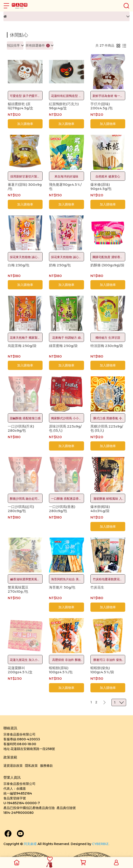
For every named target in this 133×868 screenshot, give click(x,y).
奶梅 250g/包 (60, 265)
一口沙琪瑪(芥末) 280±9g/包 (21, 428)
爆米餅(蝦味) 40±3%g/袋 (100, 509)
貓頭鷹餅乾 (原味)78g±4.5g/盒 (20, 106)
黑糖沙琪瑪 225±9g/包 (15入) (107, 428)
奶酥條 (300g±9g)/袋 (107, 265)
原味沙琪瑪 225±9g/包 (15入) (65, 428)
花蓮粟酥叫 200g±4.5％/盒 (20, 670)
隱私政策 (31, 766)
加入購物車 (25, 124)
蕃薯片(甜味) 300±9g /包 (25, 187)
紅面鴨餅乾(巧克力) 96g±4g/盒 (64, 106)
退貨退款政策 (13, 766)
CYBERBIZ (100, 844)
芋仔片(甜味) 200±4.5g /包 (102, 106)
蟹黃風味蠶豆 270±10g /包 (18, 589)
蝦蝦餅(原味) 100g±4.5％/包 (61, 670)
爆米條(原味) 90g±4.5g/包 (101, 187)
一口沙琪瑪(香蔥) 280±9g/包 (62, 509)
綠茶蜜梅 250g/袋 (63, 346)
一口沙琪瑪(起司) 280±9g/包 (21, 509)
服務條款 (46, 766)
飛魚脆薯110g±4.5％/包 (65, 187)
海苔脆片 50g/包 (62, 587)
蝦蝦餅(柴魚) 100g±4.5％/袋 (102, 670)
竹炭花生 (97, 587)
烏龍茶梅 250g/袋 (22, 346)
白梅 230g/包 (19, 265)
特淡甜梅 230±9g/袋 (107, 346)
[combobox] (15, 45)
